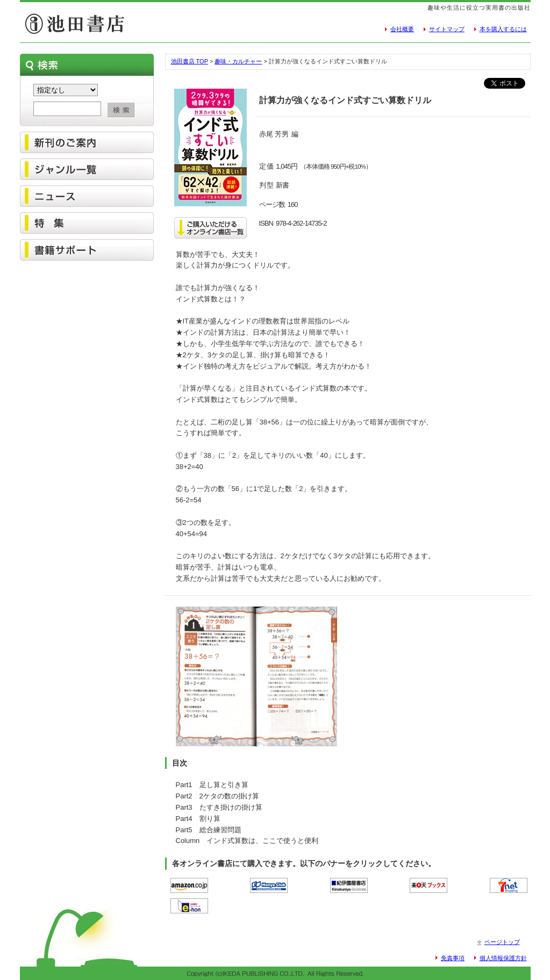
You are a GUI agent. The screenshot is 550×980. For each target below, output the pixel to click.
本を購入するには (503, 29)
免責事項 (453, 958)
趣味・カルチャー (238, 61)
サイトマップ (447, 29)
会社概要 (402, 29)
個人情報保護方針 (503, 958)
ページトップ (502, 942)
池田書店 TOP (190, 61)
